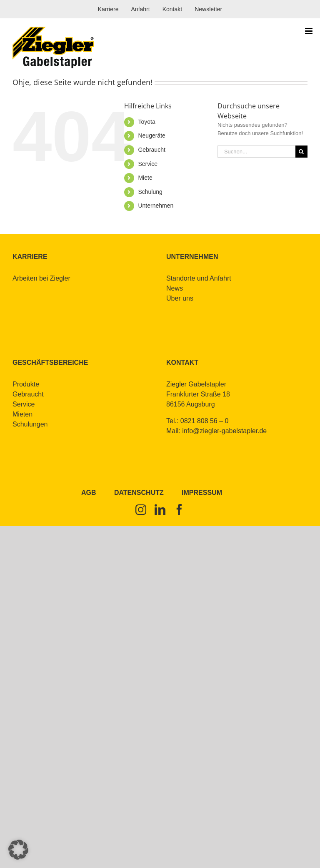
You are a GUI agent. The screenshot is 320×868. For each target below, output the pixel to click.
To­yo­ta (146, 122)
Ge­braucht (151, 150)
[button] (18, 850)
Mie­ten (22, 414)
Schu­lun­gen (30, 424)
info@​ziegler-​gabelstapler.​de (224, 431)
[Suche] (301, 152)
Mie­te (145, 178)
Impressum (202, 493)
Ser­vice (148, 164)
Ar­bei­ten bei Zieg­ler (41, 278)
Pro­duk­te (26, 384)
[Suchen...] (256, 152)
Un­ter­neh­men (156, 206)
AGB (89, 493)
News (175, 288)
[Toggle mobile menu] (309, 31)
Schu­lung (150, 192)
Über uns (180, 298)
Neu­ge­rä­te (151, 135)
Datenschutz (139, 493)
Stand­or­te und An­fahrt (199, 278)
